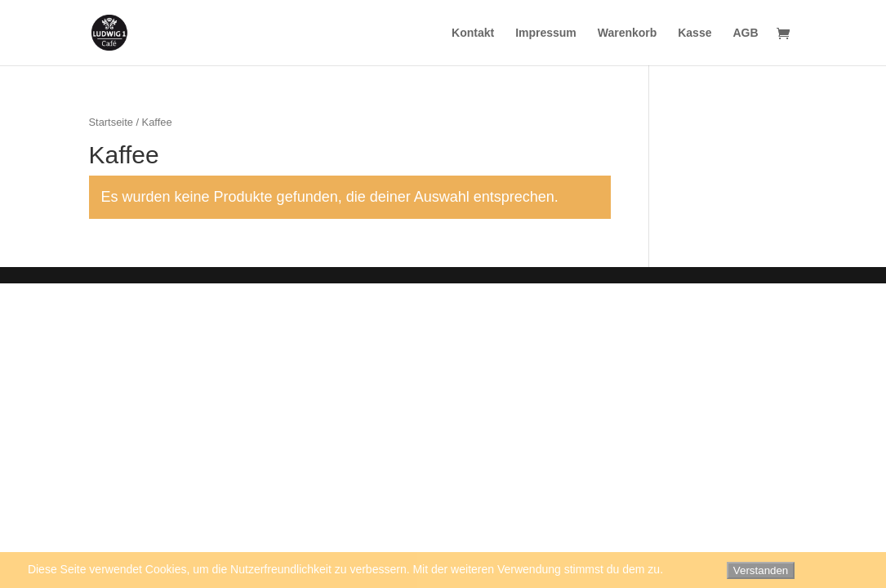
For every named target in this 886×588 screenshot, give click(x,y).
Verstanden (761, 570)
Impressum (546, 33)
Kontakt (473, 33)
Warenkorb (628, 33)
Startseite (111, 122)
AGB (745, 33)
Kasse (695, 33)
